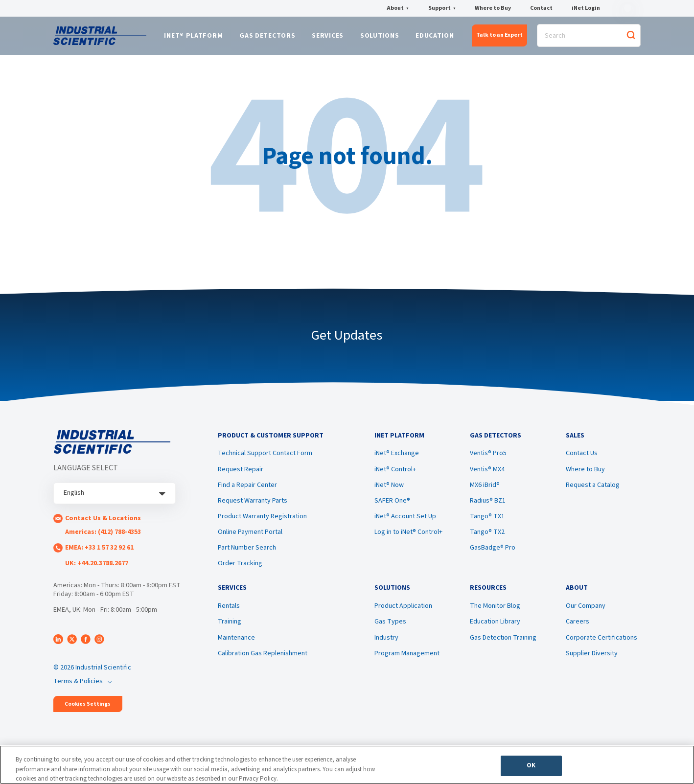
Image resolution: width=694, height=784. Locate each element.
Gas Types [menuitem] (390, 630)
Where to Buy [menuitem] (585, 475)
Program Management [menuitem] (407, 662)
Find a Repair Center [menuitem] (247, 491)
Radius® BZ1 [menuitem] (488, 507)
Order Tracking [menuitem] (240, 570)
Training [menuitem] (230, 630)
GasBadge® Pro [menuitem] (493, 553)
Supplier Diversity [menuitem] (592, 662)
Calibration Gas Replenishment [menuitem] (263, 662)
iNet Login (586, 8)
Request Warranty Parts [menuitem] (253, 507)
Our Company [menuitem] (586, 615)
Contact (541, 8)
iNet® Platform (193, 38)
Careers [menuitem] (578, 630)
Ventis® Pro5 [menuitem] (488, 460)
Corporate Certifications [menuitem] (601, 646)
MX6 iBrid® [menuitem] (485, 491)
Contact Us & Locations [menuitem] (103, 522)
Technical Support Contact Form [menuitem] (265, 460)
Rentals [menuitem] (229, 615)
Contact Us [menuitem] (582, 460)
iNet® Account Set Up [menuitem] (405, 522)
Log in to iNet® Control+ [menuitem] (408, 538)
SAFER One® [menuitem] (392, 507)
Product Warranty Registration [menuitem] (262, 522)
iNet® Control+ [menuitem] (395, 475)
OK (531, 767)
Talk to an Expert (499, 37)
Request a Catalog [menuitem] (593, 491)
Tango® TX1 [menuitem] (487, 522)
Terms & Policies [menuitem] (78, 685)
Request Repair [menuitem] (241, 475)
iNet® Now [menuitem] (389, 491)
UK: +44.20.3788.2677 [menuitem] (97, 567)
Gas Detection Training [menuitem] (503, 646)
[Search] (589, 37)
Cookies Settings (88, 707)
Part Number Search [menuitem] (247, 553)
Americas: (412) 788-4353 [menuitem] (103, 535)
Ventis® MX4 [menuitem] (487, 475)
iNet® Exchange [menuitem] (397, 460)
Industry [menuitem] (386, 646)
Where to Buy (493, 8)
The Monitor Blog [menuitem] (495, 615)
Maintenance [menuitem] (236, 646)
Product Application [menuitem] (403, 615)
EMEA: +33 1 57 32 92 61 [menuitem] (99, 551)
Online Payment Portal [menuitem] (250, 538)
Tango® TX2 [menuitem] (487, 538)
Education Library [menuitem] (495, 630)
